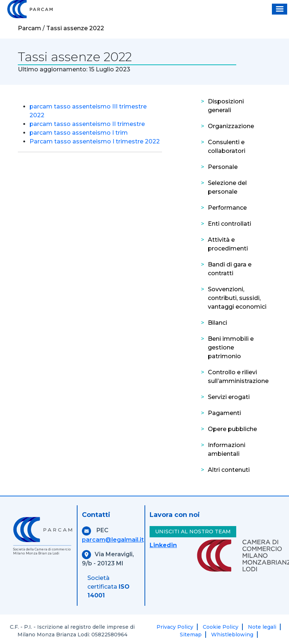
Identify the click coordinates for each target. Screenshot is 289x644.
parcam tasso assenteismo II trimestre (87, 124)
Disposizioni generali (226, 106)
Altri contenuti (229, 470)
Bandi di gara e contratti (230, 269)
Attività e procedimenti (228, 244)
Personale (223, 167)
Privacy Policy (175, 627)
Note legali (262, 627)
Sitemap (191, 635)
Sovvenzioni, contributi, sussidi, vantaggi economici (237, 298)
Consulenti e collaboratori (227, 147)
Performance (227, 208)
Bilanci (217, 323)
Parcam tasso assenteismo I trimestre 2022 (95, 141)
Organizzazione (231, 126)
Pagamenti (224, 413)
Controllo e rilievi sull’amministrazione (238, 377)
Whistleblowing (232, 635)
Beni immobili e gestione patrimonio (231, 347)
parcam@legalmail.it (113, 540)
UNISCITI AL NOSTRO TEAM (193, 532)
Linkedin (163, 545)
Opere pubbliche (232, 429)
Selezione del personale (227, 187)
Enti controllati (229, 224)
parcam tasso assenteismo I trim (79, 133)
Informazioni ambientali (227, 449)
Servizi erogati (229, 397)
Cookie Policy (221, 627)
